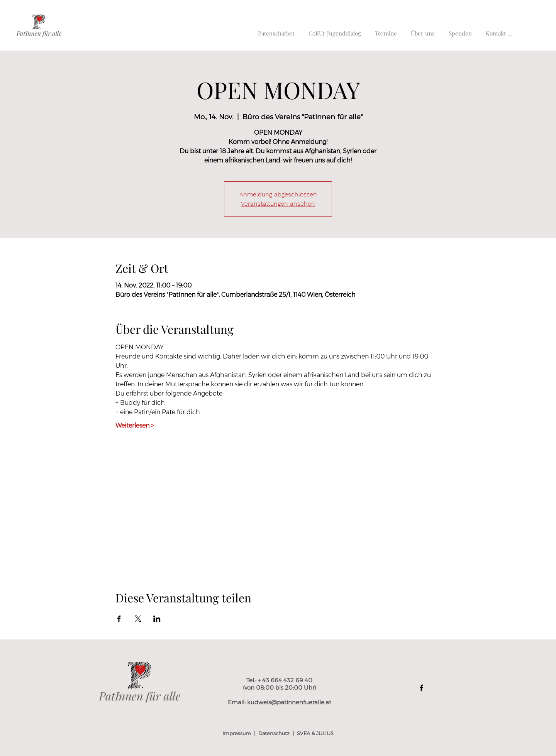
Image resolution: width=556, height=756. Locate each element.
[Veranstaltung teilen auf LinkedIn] (157, 619)
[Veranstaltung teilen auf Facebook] (119, 619)
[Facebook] (421, 688)
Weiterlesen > (135, 425)
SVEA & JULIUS (315, 733)
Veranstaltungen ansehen (278, 204)
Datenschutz (274, 733)
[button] (499, 30)
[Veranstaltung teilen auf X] (138, 619)
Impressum (237, 733)
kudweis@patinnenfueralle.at (289, 702)
